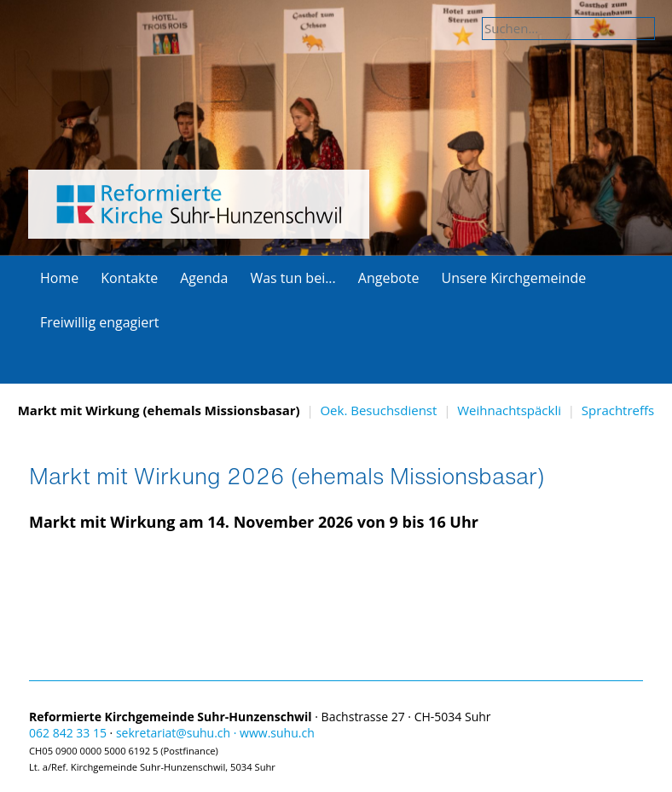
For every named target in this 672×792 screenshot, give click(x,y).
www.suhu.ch (277, 733)
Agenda (204, 278)
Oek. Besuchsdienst (378, 410)
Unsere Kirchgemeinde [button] (513, 278)
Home (59, 278)
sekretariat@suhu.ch (173, 733)
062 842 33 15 (68, 733)
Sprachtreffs (618, 410)
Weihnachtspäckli (509, 410)
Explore (336, 224)
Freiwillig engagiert (100, 322)
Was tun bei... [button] (293, 278)
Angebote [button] (389, 278)
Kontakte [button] (129, 278)
